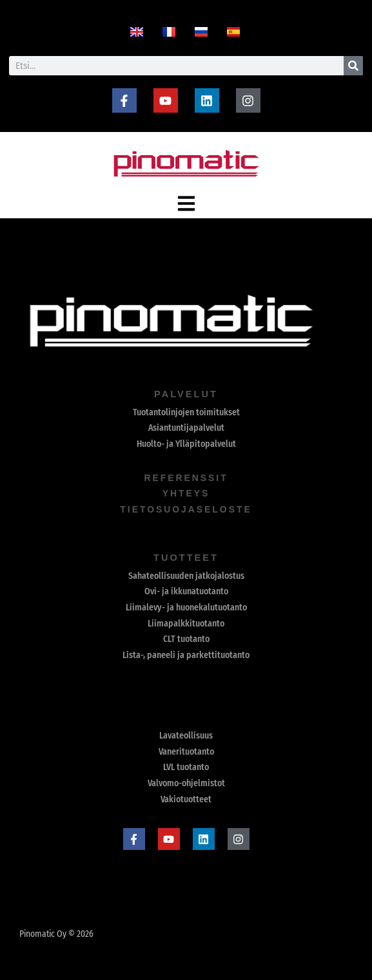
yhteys (186, 493)
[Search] (353, 66)
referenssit (186, 478)
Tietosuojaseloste (186, 509)
